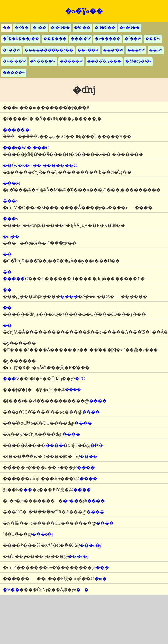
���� (69, 296)
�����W (71, 61)
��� (102, 567)
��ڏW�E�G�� (22, 165)
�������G (60, 165)
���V (11, 379)
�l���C (38, 148)
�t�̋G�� (60, 28)
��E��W (88, 50)
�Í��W (133, 39)
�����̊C (15, 279)
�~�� (71, 501)
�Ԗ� (97, 445)
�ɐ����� (108, 39)
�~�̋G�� (130, 28)
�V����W (43, 61)
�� (7, 254)
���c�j (42, 534)
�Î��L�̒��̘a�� (21, 39)
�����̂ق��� (104, 61)
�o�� (40, 28)
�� (82, 590)
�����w (14, 73)
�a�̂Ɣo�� (84, 11)
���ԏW (136, 50)
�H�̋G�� (105, 28)
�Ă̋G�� (82, 28)
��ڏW (156, 50)
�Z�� (22, 28)
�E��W (12, 50)
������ (55, 39)
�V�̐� (11, 590)
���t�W (81, 39)
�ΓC (80, 379)
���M (11, 183)
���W (153, 39)
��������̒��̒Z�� (49, 50)
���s (10, 201)
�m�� (11, 236)
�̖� (7, 28)
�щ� (101, 579)
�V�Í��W (14, 61)
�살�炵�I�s (138, 61)
